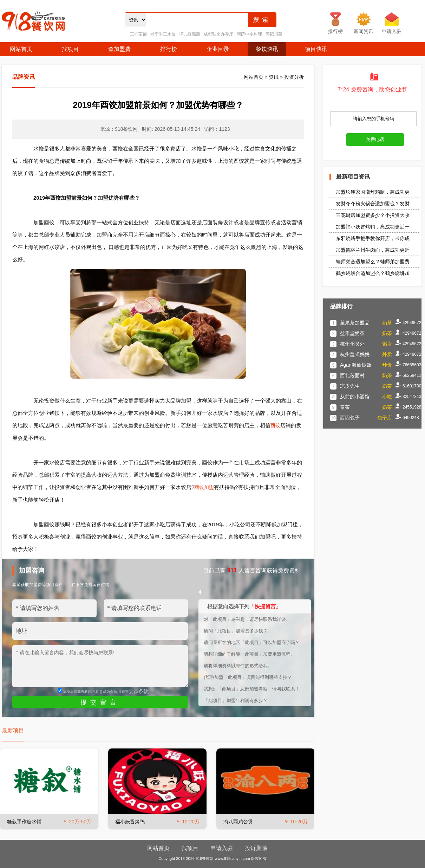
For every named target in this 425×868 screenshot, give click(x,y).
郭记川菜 (274, 34)
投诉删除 (256, 848)
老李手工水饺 (163, 34)
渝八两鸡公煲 (238, 822)
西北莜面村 (352, 375)
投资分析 (294, 77)
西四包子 (350, 418)
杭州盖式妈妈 (355, 354)
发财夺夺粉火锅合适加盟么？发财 (373, 204)
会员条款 (138, 691)
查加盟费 (119, 49)
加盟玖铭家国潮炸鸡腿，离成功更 (373, 192)
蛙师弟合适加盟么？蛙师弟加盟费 (373, 262)
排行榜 (169, 49)
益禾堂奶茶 (352, 333)
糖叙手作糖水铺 (24, 822)
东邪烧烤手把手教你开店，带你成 (373, 238)
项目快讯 (316, 49)
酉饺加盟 (204, 487)
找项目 (70, 49)
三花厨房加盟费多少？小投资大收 (373, 215)
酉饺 (275, 425)
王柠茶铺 (138, 34)
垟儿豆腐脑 (190, 34)
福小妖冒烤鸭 (130, 822)
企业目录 (218, 49)
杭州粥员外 (352, 344)
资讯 (274, 77)
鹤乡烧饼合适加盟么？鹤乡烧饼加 (373, 273)
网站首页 (21, 49)
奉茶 (345, 407)
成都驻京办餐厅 (218, 34)
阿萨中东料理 (249, 34)
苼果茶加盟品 (355, 323)
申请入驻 (222, 848)
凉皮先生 (350, 386)
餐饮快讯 (267, 49)
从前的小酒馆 (355, 397)
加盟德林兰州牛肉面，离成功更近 (373, 250)
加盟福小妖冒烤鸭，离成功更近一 (373, 227)
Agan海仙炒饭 (356, 365)
